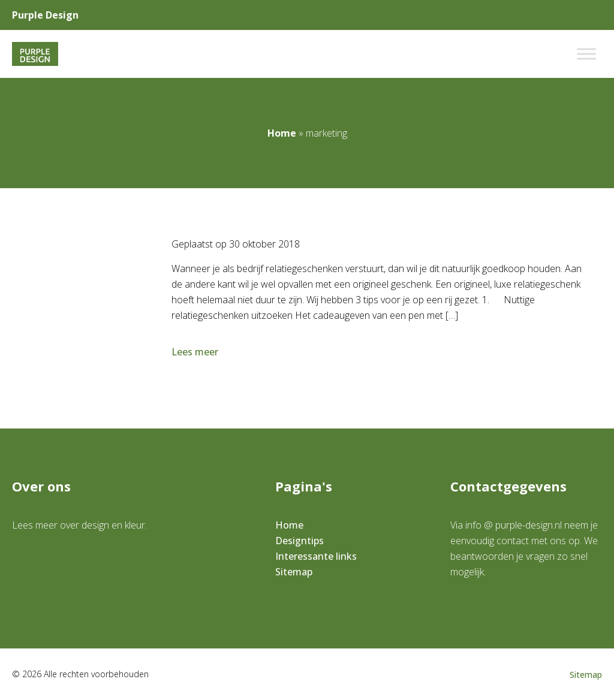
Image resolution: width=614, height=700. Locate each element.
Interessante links (316, 556)
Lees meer (196, 352)
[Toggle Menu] (586, 54)
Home (282, 133)
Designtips (300, 541)
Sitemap (294, 572)
